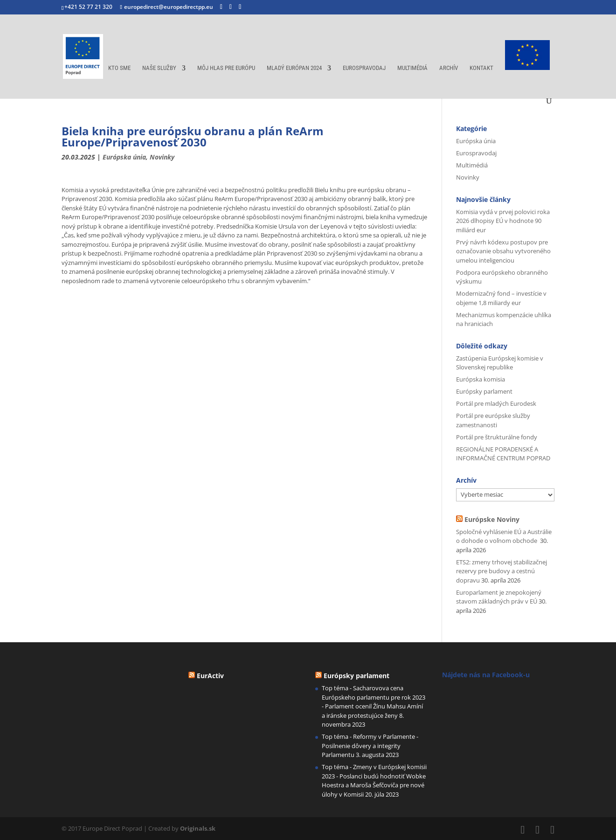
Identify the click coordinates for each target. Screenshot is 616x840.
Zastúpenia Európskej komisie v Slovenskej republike (500, 363)
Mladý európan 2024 (294, 68)
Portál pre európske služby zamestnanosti (493, 420)
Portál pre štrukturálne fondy (497, 437)
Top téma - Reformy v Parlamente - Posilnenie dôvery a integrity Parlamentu (370, 746)
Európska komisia (481, 379)
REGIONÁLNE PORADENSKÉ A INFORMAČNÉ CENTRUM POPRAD (503, 454)
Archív (449, 68)
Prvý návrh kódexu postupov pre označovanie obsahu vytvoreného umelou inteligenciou (503, 251)
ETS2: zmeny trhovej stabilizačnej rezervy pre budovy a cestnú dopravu (502, 571)
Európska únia (124, 157)
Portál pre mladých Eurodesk (496, 403)
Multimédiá (412, 68)
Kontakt (481, 68)
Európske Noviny (492, 519)
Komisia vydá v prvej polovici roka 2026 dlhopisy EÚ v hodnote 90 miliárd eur (503, 221)
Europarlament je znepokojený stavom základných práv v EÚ (499, 597)
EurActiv (210, 676)
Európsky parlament (484, 391)
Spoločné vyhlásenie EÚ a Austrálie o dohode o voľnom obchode (504, 536)
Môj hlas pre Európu (226, 68)
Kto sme (119, 68)
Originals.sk (198, 828)
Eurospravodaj (364, 68)
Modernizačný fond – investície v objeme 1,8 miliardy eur (501, 298)
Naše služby (159, 68)
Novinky (162, 157)
